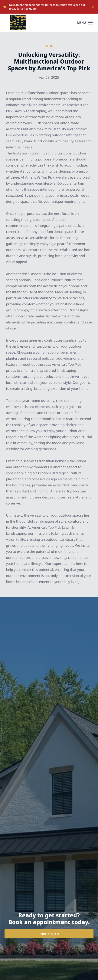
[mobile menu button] (90, 23)
